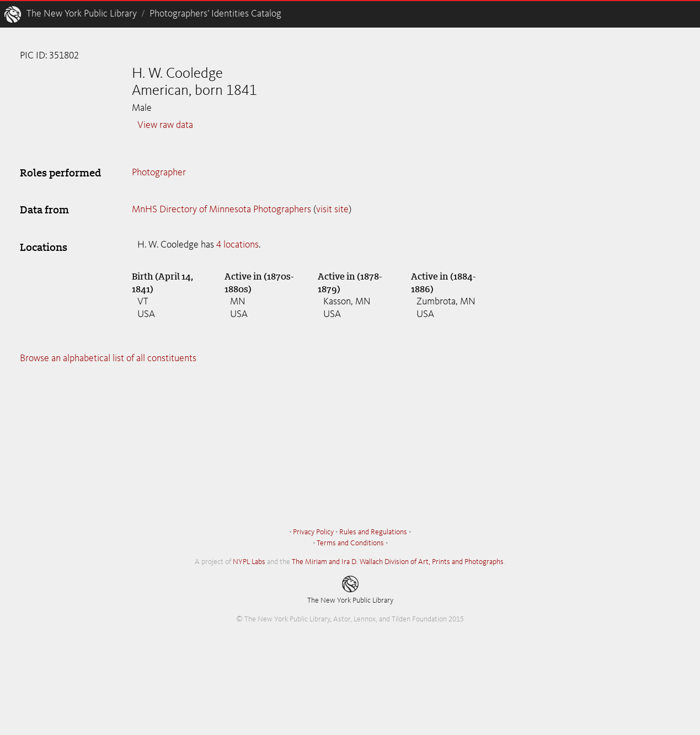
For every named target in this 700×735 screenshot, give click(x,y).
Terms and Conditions (350, 543)
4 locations (237, 245)
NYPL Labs (249, 562)
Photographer (159, 173)
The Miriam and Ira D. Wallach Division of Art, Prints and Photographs (398, 562)
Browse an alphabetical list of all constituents (108, 358)
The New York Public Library (82, 14)
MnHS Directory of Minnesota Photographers (221, 210)
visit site (332, 210)
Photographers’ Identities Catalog (215, 14)
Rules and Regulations (373, 532)
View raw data (165, 125)
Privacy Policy (313, 532)
